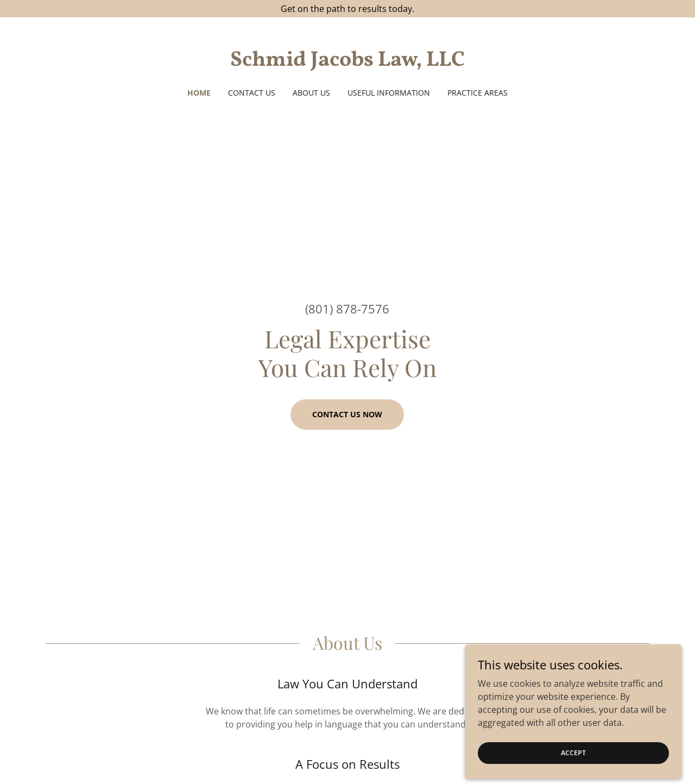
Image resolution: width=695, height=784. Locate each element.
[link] (348, 62)
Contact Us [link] (252, 93)
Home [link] (199, 93)
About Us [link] (311, 93)
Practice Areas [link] (478, 93)
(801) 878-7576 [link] (347, 309)
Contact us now (347, 414)
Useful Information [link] (389, 93)
